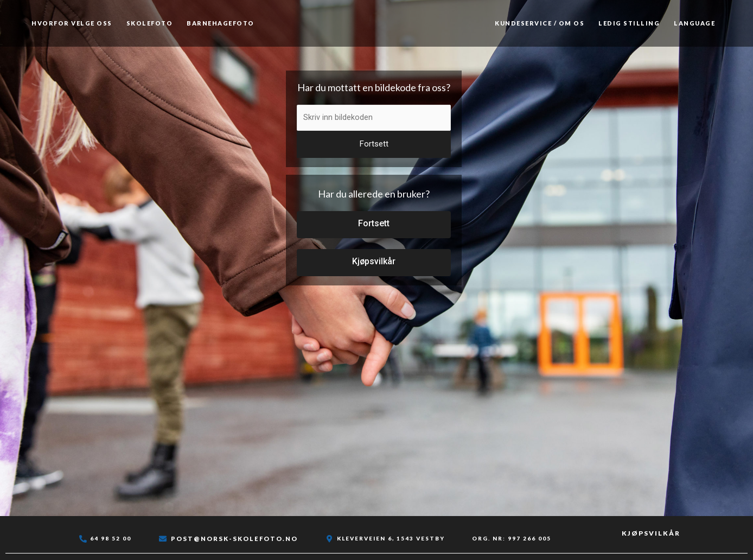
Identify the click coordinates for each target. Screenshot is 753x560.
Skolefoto (150, 23)
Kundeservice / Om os (540, 23)
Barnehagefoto (221, 23)
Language (694, 23)
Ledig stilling (629, 23)
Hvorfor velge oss (72, 23)
